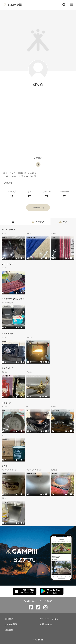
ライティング (7, 368)
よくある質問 (11, 624)
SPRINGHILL (31, 341)
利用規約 (9, 619)
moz (4, 410)
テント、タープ (8, 230)
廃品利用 (54, 474)
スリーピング (7, 264)
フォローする (38, 207)
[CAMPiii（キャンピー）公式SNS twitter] (38, 607)
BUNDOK (5, 237)
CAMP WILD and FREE (34, 376)
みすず (29, 410)
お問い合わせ (46, 624)
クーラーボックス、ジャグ (13, 299)
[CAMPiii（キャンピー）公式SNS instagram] (45, 607)
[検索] (64, 5)
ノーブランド (6, 272)
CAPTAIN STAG (32, 237)
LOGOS (5, 439)
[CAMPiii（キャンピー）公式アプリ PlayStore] (52, 591)
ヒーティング (7, 333)
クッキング (6, 403)
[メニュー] (71, 5)
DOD (53, 237)
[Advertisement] (38, 121)
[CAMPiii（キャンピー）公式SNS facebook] (31, 607)
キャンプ (12, 194)
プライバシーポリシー (50, 619)
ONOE (4, 474)
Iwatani (4, 341)
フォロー (47, 194)
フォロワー (64, 194)
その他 (4, 466)
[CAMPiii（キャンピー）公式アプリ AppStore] (25, 591)
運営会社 (9, 630)
